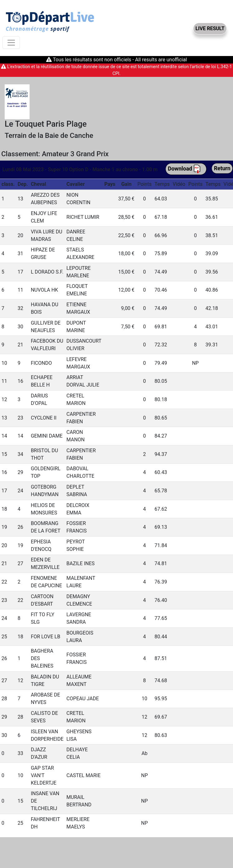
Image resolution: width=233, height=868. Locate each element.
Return (222, 168)
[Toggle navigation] (11, 43)
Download (184, 169)
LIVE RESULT (210, 28)
